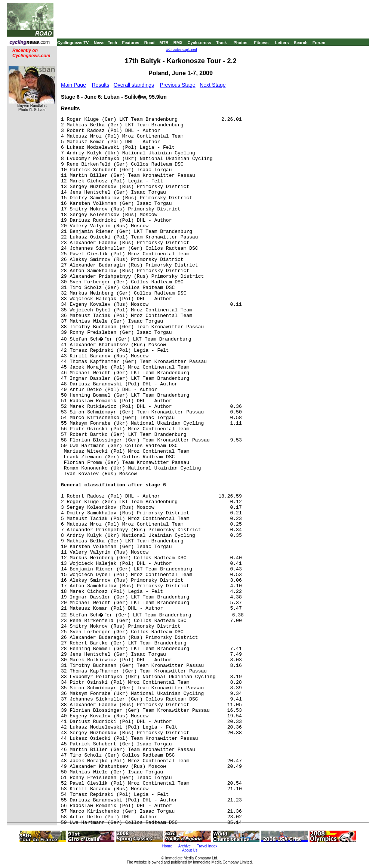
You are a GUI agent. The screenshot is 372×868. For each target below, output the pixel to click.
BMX (178, 43)
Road (150, 43)
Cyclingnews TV (73, 43)
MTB (164, 43)
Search (301, 43)
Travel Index (207, 846)
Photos (240, 43)
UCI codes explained (182, 50)
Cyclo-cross (199, 43)
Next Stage (213, 85)
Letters (282, 43)
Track (222, 43)
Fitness (261, 43)
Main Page (73, 85)
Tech (112, 43)
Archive (185, 846)
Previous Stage (178, 85)
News (99, 43)
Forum (319, 43)
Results (101, 85)
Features (131, 43)
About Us (190, 850)
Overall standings (134, 85)
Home (167, 846)
